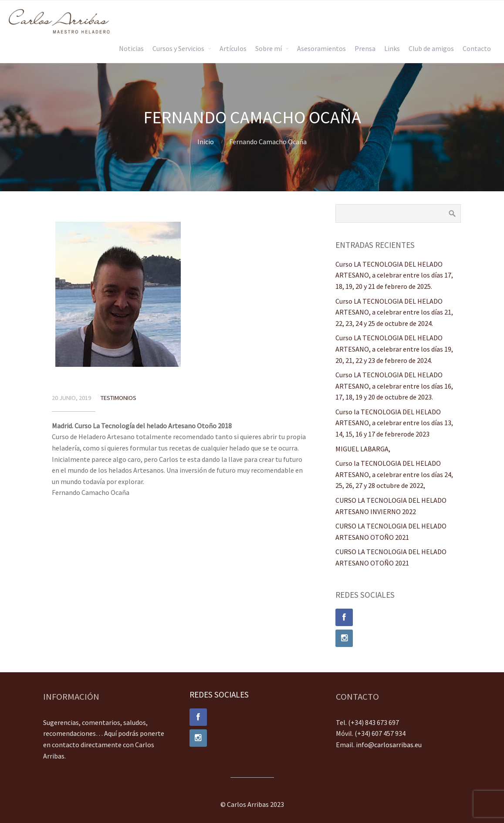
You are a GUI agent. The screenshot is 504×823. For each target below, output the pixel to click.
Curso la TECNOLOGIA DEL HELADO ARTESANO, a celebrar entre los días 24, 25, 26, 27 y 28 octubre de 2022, (394, 474)
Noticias (131, 48)
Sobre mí (269, 48)
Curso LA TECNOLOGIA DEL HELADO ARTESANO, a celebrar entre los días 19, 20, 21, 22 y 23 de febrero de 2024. (394, 349)
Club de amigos (431, 48)
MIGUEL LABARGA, (363, 449)
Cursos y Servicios (178, 48)
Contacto (477, 48)
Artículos (233, 48)
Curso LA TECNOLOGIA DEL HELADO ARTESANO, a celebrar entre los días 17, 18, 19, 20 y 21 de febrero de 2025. (394, 275)
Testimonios (118, 398)
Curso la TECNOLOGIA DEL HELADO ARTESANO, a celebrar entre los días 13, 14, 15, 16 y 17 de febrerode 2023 (394, 423)
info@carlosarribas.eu (389, 745)
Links (392, 48)
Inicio (206, 142)
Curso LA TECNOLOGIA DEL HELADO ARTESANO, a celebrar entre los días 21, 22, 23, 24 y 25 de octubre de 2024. (394, 312)
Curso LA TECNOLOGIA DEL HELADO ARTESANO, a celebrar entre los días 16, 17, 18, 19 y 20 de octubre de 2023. (394, 386)
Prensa (365, 48)
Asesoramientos (321, 48)
